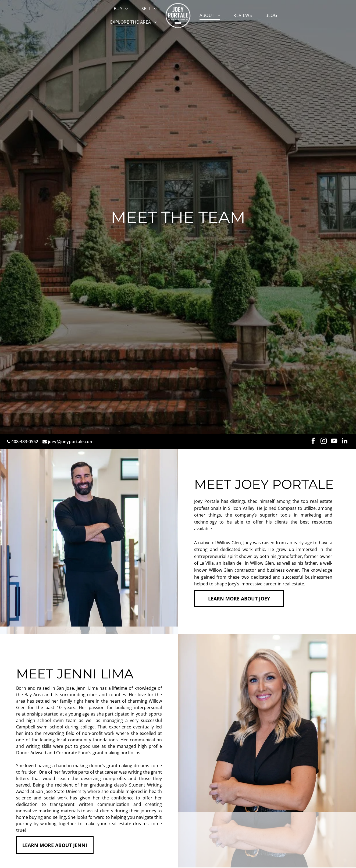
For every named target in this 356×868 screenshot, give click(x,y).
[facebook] (313, 442)
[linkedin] (345, 442)
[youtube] (334, 442)
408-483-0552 (25, 442)
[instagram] (324, 442)
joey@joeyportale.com (71, 442)
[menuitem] (121, 9)
